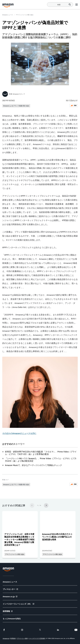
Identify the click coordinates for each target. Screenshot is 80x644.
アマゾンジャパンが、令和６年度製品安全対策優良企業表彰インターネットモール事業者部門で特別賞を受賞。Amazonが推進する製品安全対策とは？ (19, 539)
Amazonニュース (8, 15)
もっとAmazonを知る (12, 619)
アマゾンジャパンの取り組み (25, 15)
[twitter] (40, 630)
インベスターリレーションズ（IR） (19, 604)
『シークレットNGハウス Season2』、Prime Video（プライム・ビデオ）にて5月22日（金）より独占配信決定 (41, 460)
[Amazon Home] (8, 5)
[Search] (59, 5)
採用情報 (8, 611)
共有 (74, 106)
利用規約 (13, 638)
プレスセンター (10, 589)
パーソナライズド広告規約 (37, 638)
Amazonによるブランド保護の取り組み (16, 106)
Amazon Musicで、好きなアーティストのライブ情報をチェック (33, 465)
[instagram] (22, 630)
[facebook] (4, 630)
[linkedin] (58, 630)
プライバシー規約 (22, 638)
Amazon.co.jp (10, 596)
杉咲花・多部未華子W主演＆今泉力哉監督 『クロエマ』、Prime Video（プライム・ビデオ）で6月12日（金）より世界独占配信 (41, 453)
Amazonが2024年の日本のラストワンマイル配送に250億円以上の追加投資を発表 (57, 537)
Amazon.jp (6, 638)
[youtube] (76, 630)
